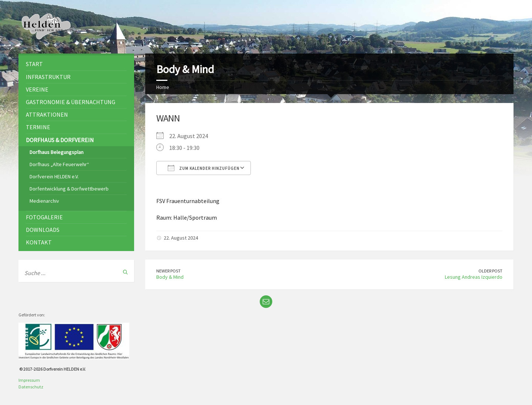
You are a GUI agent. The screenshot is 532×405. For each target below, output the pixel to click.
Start (34, 64)
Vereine (37, 89)
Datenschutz (31, 387)
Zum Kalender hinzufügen (204, 168)
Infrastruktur (48, 77)
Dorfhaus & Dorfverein (60, 140)
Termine (38, 127)
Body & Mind (170, 277)
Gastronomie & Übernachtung (71, 102)
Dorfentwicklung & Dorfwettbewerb (69, 189)
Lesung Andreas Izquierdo (474, 277)
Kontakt (39, 242)
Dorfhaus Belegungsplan (57, 152)
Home (163, 87)
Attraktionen (47, 114)
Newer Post (168, 271)
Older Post (490, 271)
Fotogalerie (44, 217)
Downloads (43, 230)
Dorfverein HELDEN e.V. (54, 176)
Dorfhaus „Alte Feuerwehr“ (59, 164)
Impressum (29, 380)
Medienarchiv (44, 201)
